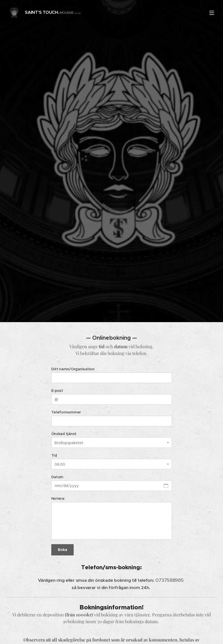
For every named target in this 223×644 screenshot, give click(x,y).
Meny (212, 13)
